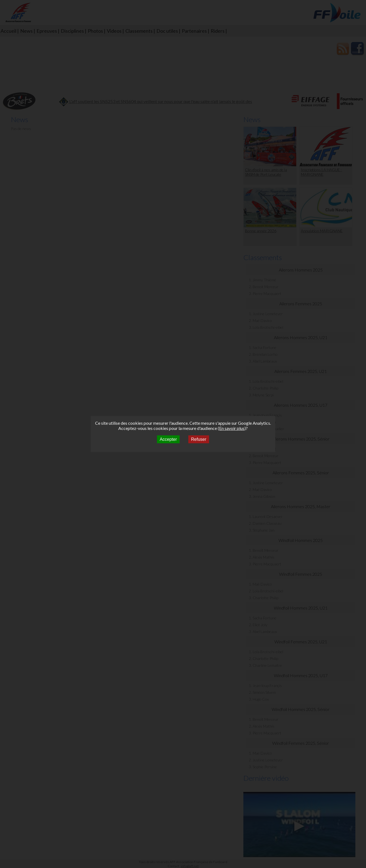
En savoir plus (232, 428)
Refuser (199, 439)
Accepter (168, 439)
